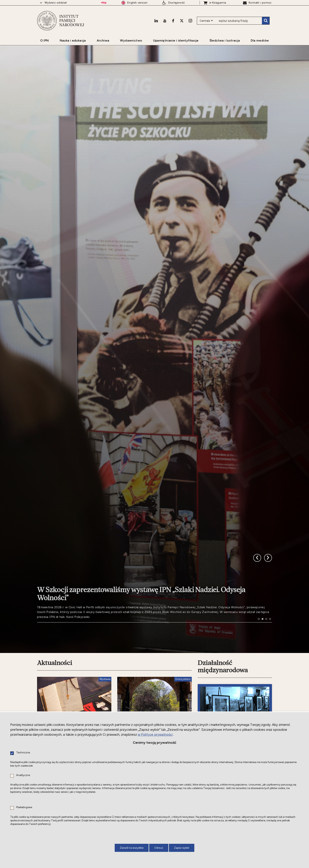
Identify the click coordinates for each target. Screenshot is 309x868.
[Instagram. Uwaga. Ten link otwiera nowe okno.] (190, 21)
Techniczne (23, 753)
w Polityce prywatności (155, 734)
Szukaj (266, 21)
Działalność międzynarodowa (223, 666)
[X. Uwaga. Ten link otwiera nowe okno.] (182, 21)
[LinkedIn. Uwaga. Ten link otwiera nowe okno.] (156, 21)
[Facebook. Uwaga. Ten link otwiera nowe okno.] (173, 21)
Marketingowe (24, 807)
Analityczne (23, 775)
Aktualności (55, 663)
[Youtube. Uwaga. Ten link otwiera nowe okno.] (165, 21)
